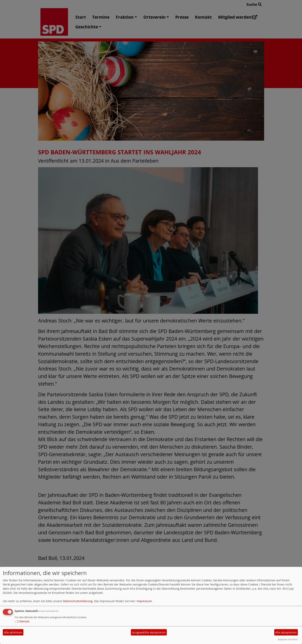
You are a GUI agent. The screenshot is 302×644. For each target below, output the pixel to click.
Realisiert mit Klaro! (288, 639)
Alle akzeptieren (286, 632)
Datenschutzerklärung (78, 601)
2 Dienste (22, 621)
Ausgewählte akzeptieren (149, 632)
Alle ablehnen (13, 632)
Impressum (144, 601)
